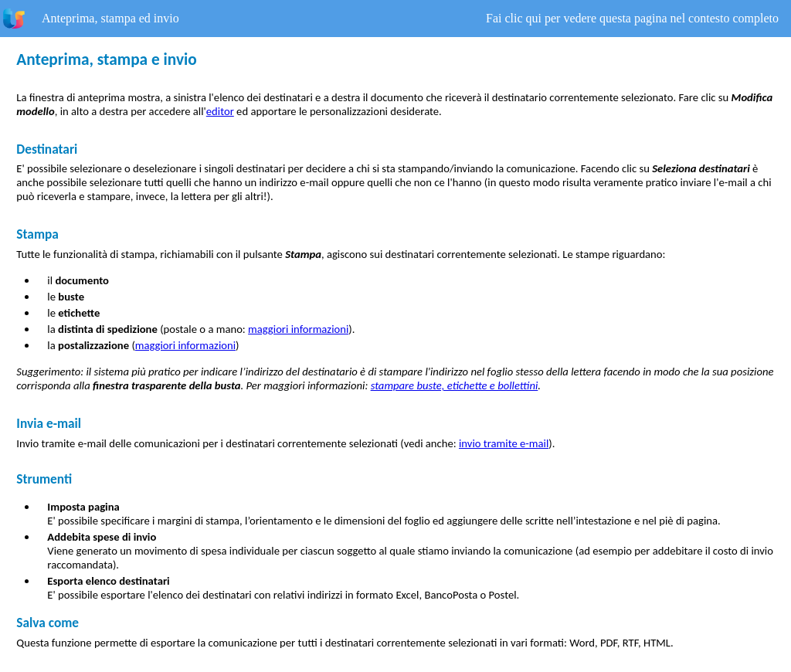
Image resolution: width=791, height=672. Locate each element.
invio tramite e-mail (504, 443)
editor (220, 111)
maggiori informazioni (298, 329)
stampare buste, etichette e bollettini (455, 385)
